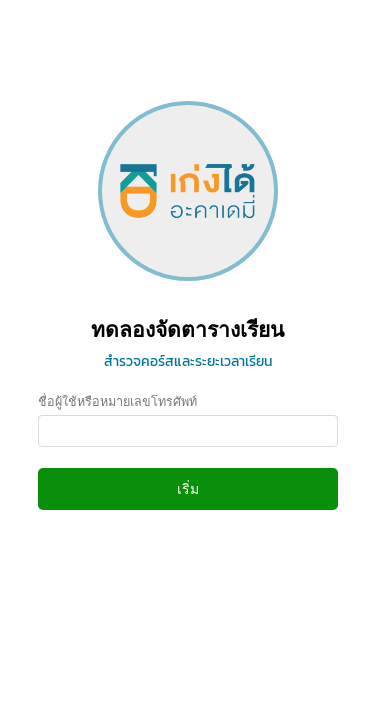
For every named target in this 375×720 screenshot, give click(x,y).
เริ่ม (188, 489)
